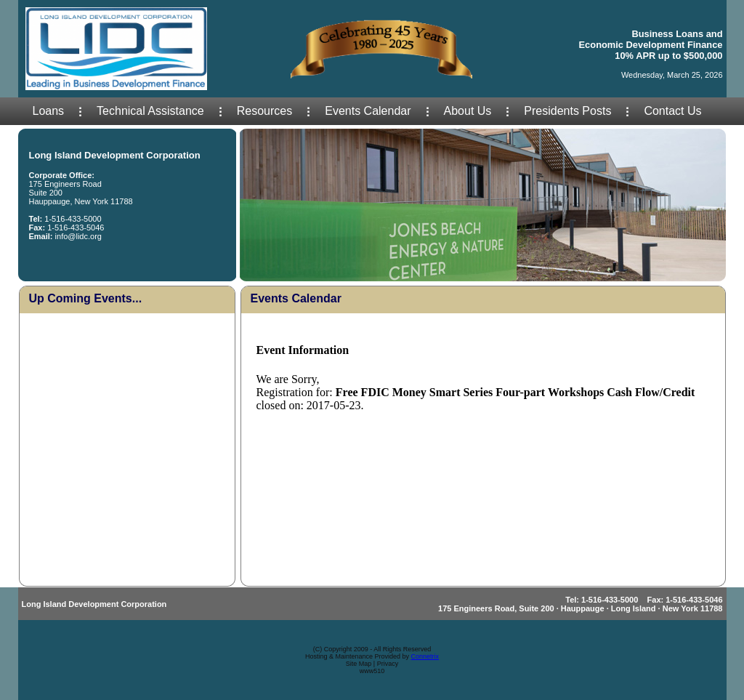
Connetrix (425, 656)
